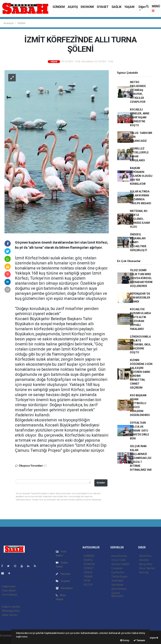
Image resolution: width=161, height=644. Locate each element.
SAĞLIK (117, 7)
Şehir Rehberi (119, 589)
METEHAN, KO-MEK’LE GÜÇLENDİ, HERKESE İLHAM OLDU (140, 219)
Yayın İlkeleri (9, 591)
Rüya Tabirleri (147, 568)
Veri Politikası (9, 595)
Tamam (139, 640)
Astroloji (144, 572)
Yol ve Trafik (119, 560)
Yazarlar (63, 574)
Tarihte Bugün (120, 576)
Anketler (144, 560)
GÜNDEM (59, 7)
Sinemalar (117, 581)
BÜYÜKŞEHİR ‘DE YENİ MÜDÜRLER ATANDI (140, 298)
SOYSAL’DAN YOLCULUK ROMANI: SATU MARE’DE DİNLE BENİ (139, 431)
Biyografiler (146, 564)
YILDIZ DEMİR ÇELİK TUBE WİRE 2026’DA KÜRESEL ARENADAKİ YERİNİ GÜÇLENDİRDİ (141, 278)
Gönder (101, 483)
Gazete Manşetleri (117, 594)
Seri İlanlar (117, 585)
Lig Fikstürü (118, 572)
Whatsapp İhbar (11, 611)
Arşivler (63, 581)
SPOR (87, 581)
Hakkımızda (9, 586)
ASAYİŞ (73, 7)
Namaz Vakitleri (120, 564)
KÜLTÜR (88, 585)
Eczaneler (117, 568)
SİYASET (103, 7)
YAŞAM (129, 7)
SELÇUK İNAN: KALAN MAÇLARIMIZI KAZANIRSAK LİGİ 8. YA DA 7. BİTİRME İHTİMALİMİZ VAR (141, 458)
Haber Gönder (10, 615)
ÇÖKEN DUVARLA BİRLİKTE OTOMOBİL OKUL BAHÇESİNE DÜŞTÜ (140, 345)
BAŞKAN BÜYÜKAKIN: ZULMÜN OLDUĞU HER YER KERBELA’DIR (141, 176)
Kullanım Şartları (11, 607)
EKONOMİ (87, 7)
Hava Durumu (119, 556)
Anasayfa (9, 23)
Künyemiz (64, 588)
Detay (125, 640)
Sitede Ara (145, 556)
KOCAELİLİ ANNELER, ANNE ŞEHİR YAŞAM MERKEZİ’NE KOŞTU (140, 117)
